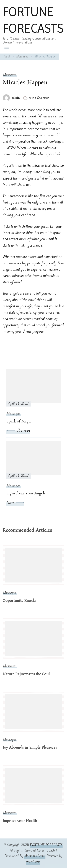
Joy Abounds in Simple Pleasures (30, 748)
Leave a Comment (38, 98)
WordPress (33, 862)
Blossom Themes (35, 856)
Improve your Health (20, 821)
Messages (10, 75)
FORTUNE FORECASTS (33, 20)
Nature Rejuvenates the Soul (26, 674)
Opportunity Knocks (19, 601)
